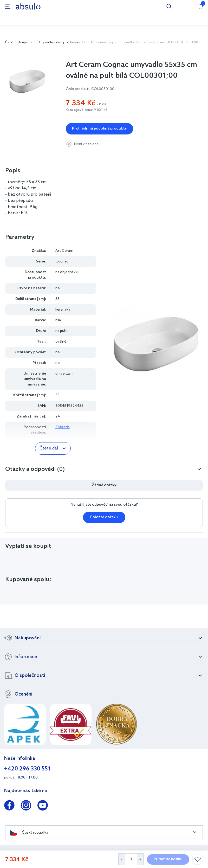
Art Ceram (64, 251)
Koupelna (25, 42)
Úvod (9, 42)
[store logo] (28, 6)
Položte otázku (104, 517)
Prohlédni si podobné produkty (99, 129)
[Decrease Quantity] (122, 859)
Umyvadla (78, 42)
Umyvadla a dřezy (51, 42)
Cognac (62, 262)
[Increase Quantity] (141, 859)
